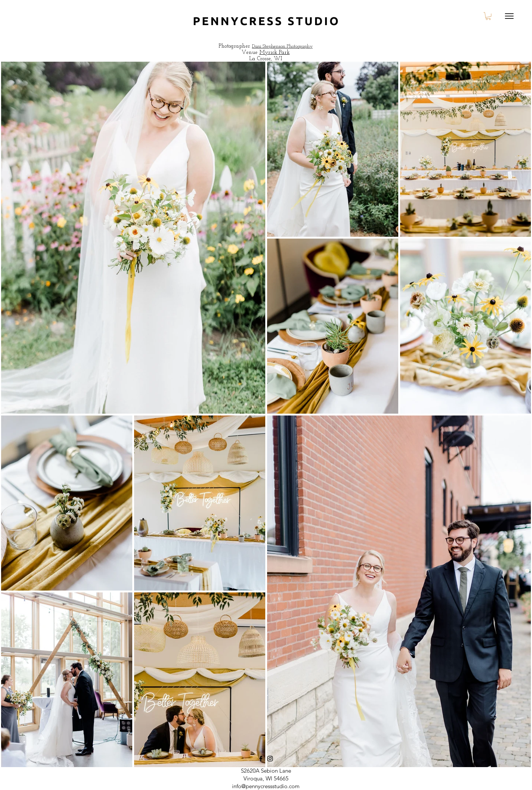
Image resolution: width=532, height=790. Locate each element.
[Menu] (509, 16)
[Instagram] (270, 759)
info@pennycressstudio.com (266, 786)
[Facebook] (261, 759)
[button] (488, 16)
